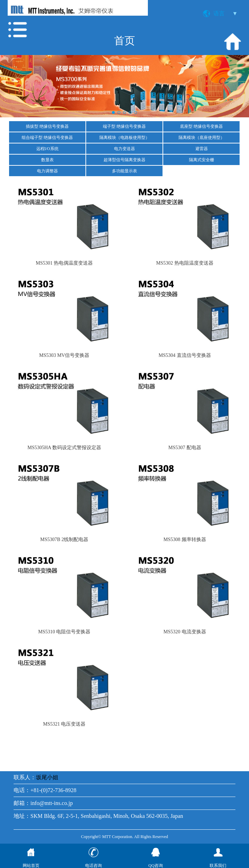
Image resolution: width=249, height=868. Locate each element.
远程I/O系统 (47, 149)
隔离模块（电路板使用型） (124, 138)
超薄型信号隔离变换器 (124, 160)
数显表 (47, 160)
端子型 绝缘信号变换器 (124, 126)
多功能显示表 (124, 171)
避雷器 (202, 149)
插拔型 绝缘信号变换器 (47, 126)
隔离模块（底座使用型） (202, 138)
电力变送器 (124, 149)
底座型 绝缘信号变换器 (201, 126)
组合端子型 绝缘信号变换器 (47, 138)
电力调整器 (47, 171)
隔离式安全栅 (202, 160)
